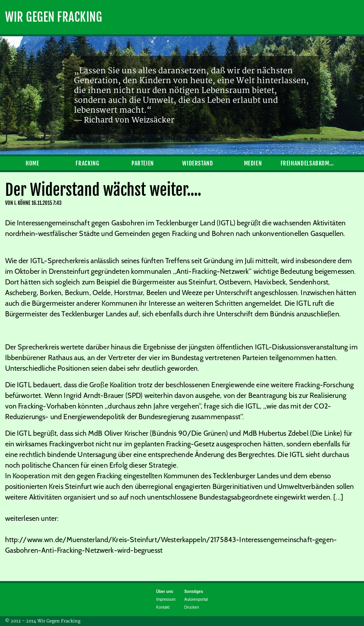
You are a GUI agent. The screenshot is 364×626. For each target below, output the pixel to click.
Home (32, 163)
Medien (253, 163)
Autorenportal (196, 599)
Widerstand (198, 163)
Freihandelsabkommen (308, 163)
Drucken (191, 607)
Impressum (166, 599)
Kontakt (163, 607)
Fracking (87, 163)
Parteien (143, 163)
